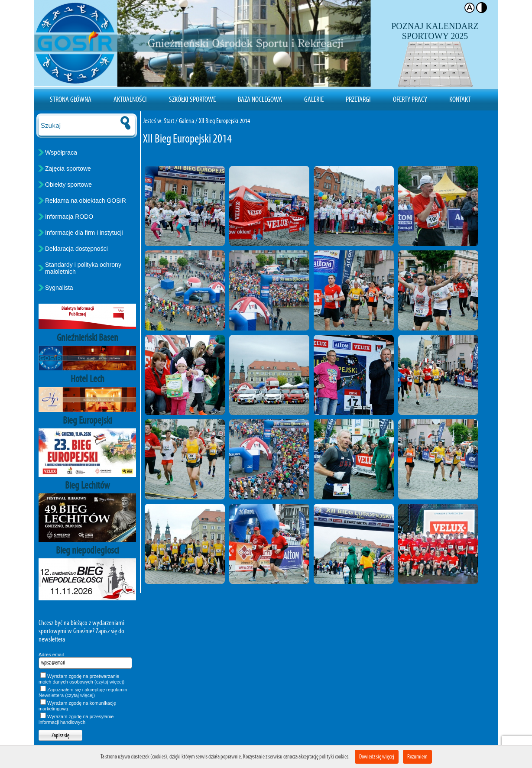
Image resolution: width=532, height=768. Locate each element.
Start (169, 121)
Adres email (51, 655)
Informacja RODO (69, 217)
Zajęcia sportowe (68, 169)
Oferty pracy (410, 99)
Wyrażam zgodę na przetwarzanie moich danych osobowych (81, 679)
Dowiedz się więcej (377, 757)
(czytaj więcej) (109, 682)
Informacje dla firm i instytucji (84, 233)
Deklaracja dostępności (76, 249)
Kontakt (460, 99)
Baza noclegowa (260, 99)
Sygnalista (59, 288)
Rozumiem (417, 757)
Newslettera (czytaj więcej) (67, 695)
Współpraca (61, 152)
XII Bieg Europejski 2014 (224, 121)
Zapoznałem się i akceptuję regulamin (83, 692)
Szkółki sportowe (192, 99)
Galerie (314, 99)
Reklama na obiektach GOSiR (86, 201)
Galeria (187, 121)
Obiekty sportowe (68, 185)
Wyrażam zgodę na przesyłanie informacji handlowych (76, 719)
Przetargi (358, 99)
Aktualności (130, 99)
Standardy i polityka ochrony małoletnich (83, 268)
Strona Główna (71, 99)
